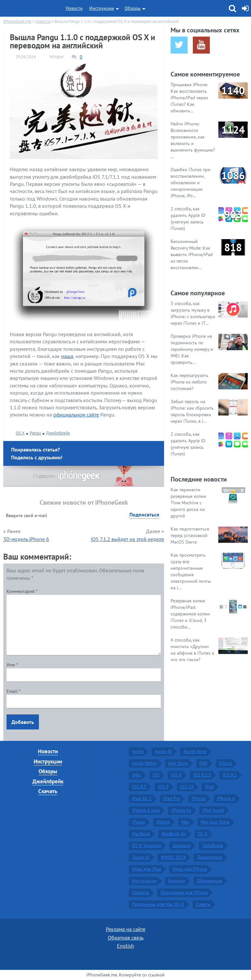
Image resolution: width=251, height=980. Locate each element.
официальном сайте (76, 415)
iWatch (163, 822)
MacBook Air (174, 834)
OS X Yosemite (147, 845)
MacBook (141, 834)
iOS (156, 775)
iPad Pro (172, 798)
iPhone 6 (226, 798)
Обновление (209, 881)
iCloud (226, 763)
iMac (137, 775)
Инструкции (102, 8)
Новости (74, 8)
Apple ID (163, 751)
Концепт (177, 881)
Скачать (48, 791)
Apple (138, 751)
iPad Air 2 (142, 798)
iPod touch (213, 810)
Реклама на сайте (126, 929)
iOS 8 (176, 775)
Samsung (182, 845)
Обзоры (133, 8)
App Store (178, 763)
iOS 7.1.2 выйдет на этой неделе (127, 539)
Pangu (35, 433)
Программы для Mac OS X (158, 904)
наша (67, 356)
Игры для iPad (147, 869)
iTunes (139, 822)
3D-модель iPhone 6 (26, 539)
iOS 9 (163, 787)
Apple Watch (144, 763)
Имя (12, 665)
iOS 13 (187, 787)
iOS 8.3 (139, 787)
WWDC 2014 (173, 857)
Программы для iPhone (184, 892)
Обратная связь (126, 938)
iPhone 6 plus (146, 810)
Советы (203, 904)
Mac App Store (215, 822)
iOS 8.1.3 (202, 775)
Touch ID (141, 857)
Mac (185, 822)
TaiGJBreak (213, 845)
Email (14, 691)
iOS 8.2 (230, 775)
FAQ (203, 763)
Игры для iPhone (190, 869)
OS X (20, 433)
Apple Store (195, 751)
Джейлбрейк (58, 433)
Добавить (23, 722)
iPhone (199, 798)
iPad (209, 787)
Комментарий (22, 591)
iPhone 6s (181, 810)
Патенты (141, 892)
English (125, 946)
